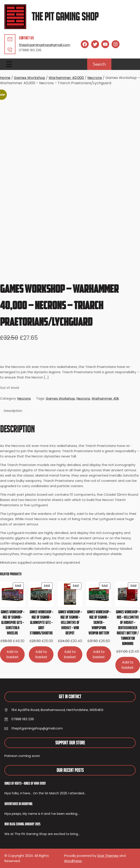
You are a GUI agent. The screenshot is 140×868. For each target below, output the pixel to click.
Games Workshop (29, 78)
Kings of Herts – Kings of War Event (25, 783)
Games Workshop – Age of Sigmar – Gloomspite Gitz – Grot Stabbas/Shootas (41, 622)
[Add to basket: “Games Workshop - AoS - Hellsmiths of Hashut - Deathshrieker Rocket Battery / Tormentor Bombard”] (128, 665)
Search (99, 64)
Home (5, 78)
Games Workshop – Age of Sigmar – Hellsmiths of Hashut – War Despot (70, 622)
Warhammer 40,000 (66, 78)
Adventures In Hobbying (18, 804)
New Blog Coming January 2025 (22, 824)
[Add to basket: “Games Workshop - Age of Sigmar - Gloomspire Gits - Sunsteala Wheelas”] (12, 654)
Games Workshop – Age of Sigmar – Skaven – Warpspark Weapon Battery (99, 622)
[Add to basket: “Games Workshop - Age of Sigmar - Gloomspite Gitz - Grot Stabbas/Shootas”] (41, 654)
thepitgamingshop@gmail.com (45, 45)
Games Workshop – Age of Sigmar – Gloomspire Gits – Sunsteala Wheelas (12, 622)
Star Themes (108, 856)
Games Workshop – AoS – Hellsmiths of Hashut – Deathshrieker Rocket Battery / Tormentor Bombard (128, 628)
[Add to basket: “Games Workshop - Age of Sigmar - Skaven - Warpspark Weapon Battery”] (99, 654)
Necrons (95, 78)
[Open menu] (9, 64)
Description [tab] (13, 411)
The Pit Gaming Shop (65, 17)
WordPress (73, 861)
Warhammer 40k (105, 398)
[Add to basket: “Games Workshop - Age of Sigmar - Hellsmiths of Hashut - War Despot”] (70, 654)
